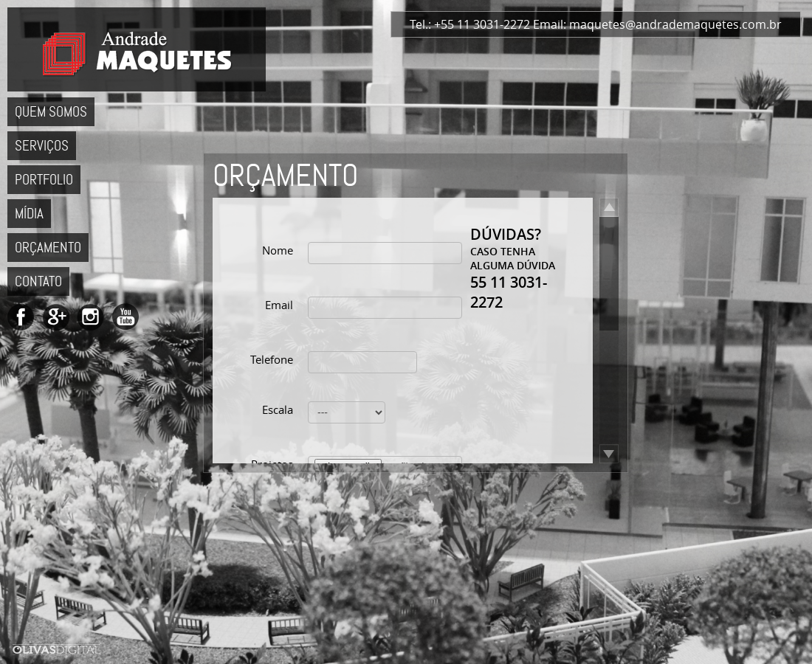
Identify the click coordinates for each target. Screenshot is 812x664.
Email (279, 305)
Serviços (42, 146)
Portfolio (44, 180)
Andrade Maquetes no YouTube (125, 317)
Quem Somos (51, 112)
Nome (278, 250)
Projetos (272, 464)
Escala (278, 409)
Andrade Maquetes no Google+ (56, 317)
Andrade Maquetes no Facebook (21, 317)
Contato (38, 281)
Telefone (272, 359)
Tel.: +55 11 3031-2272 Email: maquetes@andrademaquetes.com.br (596, 24)
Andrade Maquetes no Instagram (90, 317)
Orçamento (48, 248)
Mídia (29, 214)
